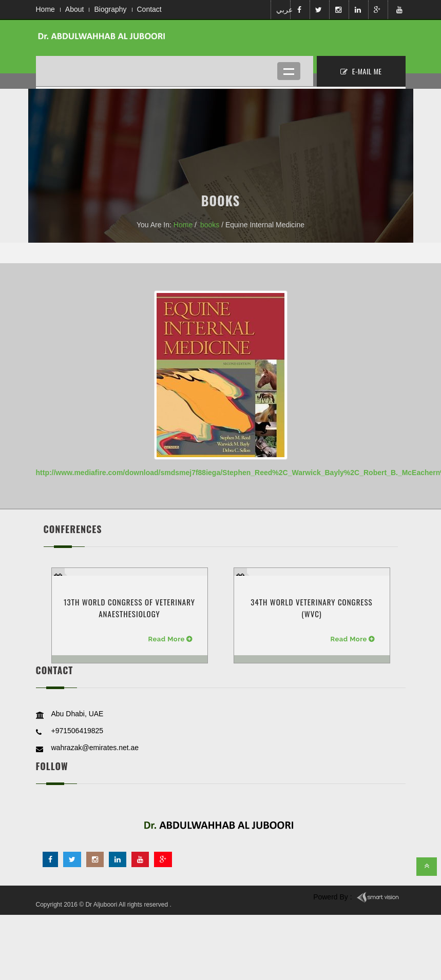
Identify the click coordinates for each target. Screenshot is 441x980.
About (75, 9)
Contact (149, 9)
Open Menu (289, 71)
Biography (110, 9)
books (210, 225)
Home (45, 9)
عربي (282, 10)
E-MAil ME (361, 71)
